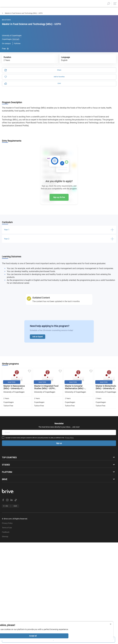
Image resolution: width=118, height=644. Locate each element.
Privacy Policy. (37, 62)
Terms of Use (23, 62)
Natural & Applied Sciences (20, 13)
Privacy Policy (78, 408)
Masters (3, 13)
